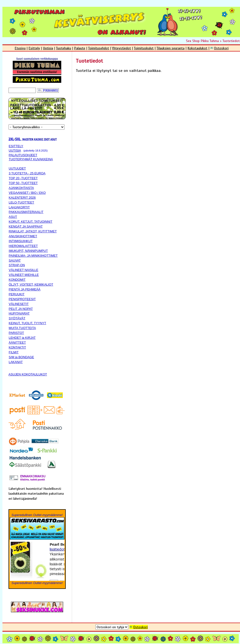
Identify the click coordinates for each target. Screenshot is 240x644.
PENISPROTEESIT (22, 299)
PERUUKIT (17, 294)
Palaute (80, 48)
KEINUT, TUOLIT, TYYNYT (28, 323)
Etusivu (20, 48)
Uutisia (48, 48)
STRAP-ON (17, 265)
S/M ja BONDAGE (21, 357)
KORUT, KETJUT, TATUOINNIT (31, 222)
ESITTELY (16, 146)
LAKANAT (16, 362)
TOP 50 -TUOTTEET (23, 183)
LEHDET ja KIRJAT (22, 338)
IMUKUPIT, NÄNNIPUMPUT (28, 251)
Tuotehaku (64, 48)
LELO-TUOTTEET (22, 202)
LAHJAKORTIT (19, 207)
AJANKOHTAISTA (21, 188)
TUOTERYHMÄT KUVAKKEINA (31, 159)
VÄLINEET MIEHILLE (24, 275)
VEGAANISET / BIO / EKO (27, 193)
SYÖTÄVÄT (17, 318)
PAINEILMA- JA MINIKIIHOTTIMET (33, 256)
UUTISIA (15, 150)
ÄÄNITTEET (17, 343)
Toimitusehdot (99, 48)
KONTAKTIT (17, 347)
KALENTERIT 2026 (22, 198)
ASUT (13, 217)
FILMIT (14, 352)
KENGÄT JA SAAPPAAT (26, 226)
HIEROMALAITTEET (23, 246)
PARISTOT (16, 333)
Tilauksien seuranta (171, 48)
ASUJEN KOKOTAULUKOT (28, 374)
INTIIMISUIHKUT (21, 241)
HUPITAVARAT (19, 313)
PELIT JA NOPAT (21, 309)
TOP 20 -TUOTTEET (23, 178)
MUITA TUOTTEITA (22, 328)
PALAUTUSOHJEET (23, 155)
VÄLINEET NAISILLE (23, 270)
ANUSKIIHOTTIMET (23, 236)
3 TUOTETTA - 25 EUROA (27, 173)
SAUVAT (15, 260)
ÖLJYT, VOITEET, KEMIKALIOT (31, 284)
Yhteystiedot (121, 48)
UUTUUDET (17, 168)
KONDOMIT (17, 280)
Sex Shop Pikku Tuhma (202, 41)
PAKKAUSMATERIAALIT (26, 212)
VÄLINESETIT (19, 304)
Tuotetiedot (231, 41)
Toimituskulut (144, 48)
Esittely (34, 48)
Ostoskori (221, 48)
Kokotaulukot (197, 48)
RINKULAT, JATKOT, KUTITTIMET (33, 231)
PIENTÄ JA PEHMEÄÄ (25, 289)
